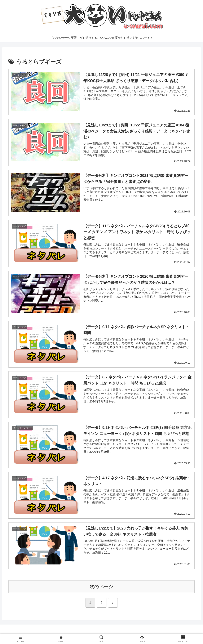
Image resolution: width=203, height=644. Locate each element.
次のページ (101, 587)
